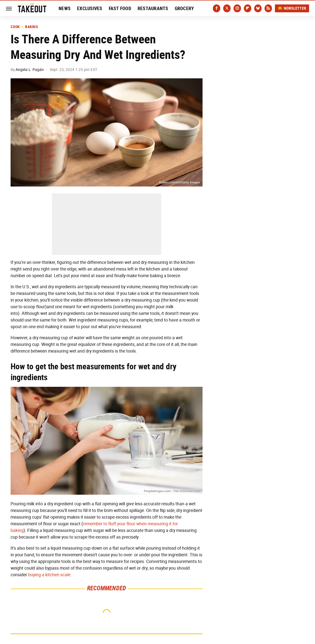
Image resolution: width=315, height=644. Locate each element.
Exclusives (90, 8)
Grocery (184, 8)
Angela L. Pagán (30, 70)
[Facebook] (217, 8)
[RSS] (268, 8)
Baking (31, 27)
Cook (15, 27)
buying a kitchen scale (49, 575)
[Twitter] (227, 8)
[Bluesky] (258, 8)
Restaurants (153, 8)
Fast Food (120, 8)
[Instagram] (237, 8)
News (65, 8)
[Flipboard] (248, 8)
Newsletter (292, 8)
